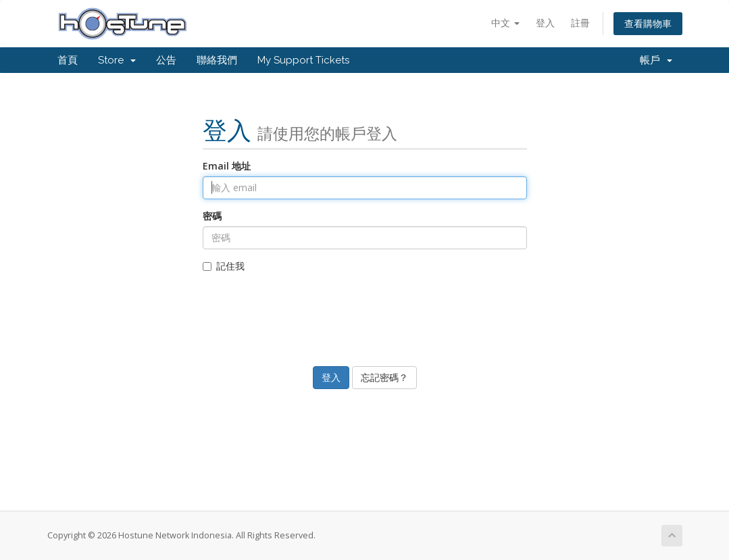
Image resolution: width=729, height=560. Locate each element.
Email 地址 (227, 166)
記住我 (224, 266)
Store (117, 60)
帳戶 (656, 60)
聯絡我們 (217, 60)
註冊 (580, 23)
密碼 (212, 216)
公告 (166, 60)
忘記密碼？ (384, 377)
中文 (505, 23)
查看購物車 (648, 23)
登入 (545, 23)
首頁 (68, 60)
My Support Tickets (303, 60)
